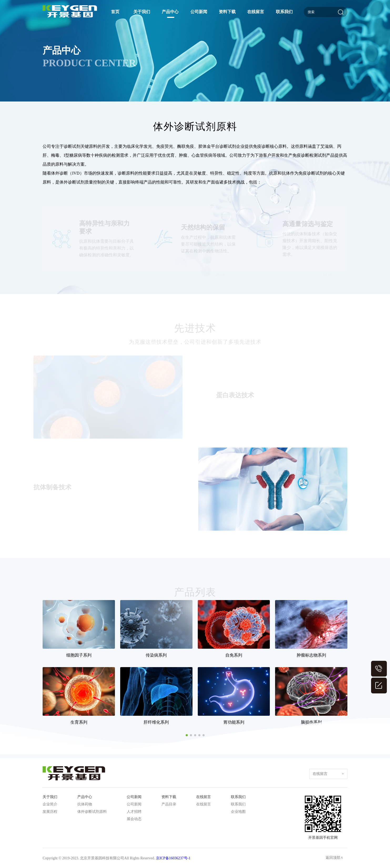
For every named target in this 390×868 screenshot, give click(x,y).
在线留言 (256, 12)
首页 (115, 12)
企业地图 (238, 812)
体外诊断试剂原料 (92, 812)
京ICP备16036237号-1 (173, 858)
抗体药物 (85, 804)
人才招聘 (134, 812)
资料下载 (227, 12)
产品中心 (170, 12)
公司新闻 (199, 12)
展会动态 (134, 819)
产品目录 (169, 804)
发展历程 (50, 812)
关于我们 (142, 12)
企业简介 (50, 804)
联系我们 (284, 12)
